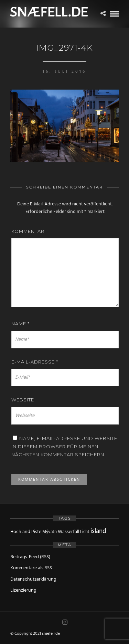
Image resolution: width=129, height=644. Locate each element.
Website (23, 400)
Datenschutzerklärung (33, 579)
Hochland (20, 532)
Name (20, 324)
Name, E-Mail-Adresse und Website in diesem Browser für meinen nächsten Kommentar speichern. (64, 446)
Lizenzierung (23, 590)
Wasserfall (68, 532)
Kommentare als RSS (31, 568)
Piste (36, 532)
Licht (85, 532)
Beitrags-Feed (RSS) (30, 557)
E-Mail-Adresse (35, 362)
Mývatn (50, 532)
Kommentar (28, 231)
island (98, 531)
